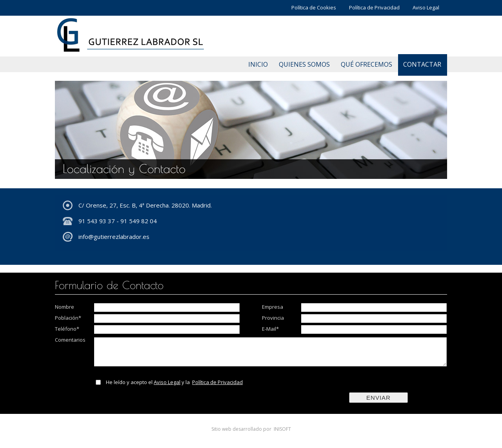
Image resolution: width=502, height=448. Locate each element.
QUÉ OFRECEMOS (366, 64)
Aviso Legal (426, 7)
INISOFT (282, 429)
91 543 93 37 (97, 221)
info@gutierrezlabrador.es (114, 237)
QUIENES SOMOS (304, 64)
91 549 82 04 (139, 221)
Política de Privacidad (374, 7)
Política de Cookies (314, 7)
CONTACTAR (422, 64)
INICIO (258, 64)
